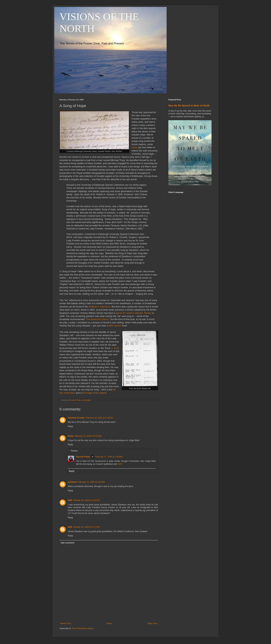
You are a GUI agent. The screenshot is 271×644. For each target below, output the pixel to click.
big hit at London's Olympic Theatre (134, 313)
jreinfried (72, 482)
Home (109, 623)
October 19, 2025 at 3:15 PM (86, 500)
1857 (120, 464)
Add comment (67, 543)
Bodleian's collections (100, 307)
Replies (74, 451)
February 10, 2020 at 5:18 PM (99, 418)
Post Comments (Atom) (83, 628)
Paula (71, 436)
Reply (70, 426)
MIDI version (115, 326)
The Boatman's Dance (97, 319)
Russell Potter (83, 457)
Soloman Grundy (76, 418)
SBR (70, 500)
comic (134, 147)
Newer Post (66, 623)
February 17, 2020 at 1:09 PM (109, 457)
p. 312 (115, 348)
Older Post (152, 623)
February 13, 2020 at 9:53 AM (88, 436)
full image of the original (94, 393)
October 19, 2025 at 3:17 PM (86, 527)
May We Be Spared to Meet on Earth (189, 106)
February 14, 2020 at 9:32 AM (91, 482)
